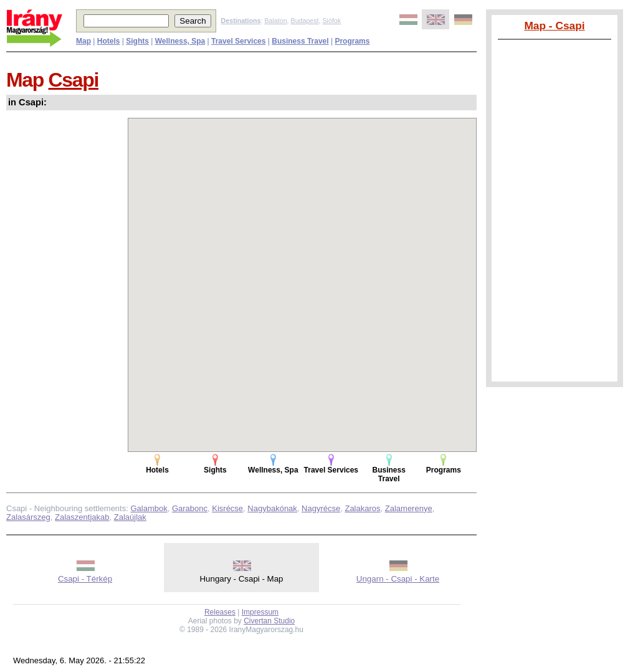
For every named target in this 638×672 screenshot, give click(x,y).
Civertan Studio (269, 621)
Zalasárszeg (28, 517)
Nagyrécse (321, 508)
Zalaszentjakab (82, 517)
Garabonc (190, 508)
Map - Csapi (554, 26)
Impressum (260, 612)
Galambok (149, 508)
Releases (220, 612)
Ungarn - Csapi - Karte (398, 579)
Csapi (74, 80)
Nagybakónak (272, 508)
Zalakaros (362, 508)
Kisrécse (227, 508)
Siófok (331, 21)
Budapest (305, 21)
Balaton (275, 21)
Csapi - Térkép (85, 579)
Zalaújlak (130, 517)
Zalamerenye (409, 508)
